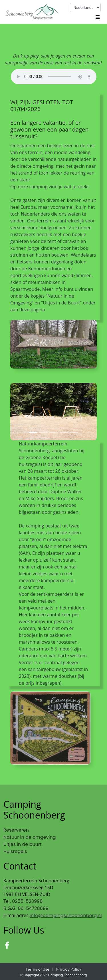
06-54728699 (33, 908)
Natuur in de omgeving (30, 837)
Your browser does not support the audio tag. (54, 77)
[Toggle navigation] (98, 17)
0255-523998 (27, 901)
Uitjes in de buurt (23, 844)
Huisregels (15, 851)
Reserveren (16, 830)
